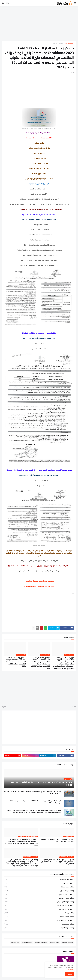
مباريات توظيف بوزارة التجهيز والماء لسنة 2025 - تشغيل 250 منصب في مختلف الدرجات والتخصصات (36, 802)
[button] (75, 3)
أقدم (5, 707)
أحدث (73, 707)
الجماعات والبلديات (58, 44)
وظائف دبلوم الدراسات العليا (39, 909)
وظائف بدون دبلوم (39, 883)
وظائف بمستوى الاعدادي (39, 894)
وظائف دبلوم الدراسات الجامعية (39, 905)
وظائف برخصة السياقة (39, 887)
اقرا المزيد (71, 970)
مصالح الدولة (15, 942)
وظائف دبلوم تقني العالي (39, 917)
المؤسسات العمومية (41, 942)
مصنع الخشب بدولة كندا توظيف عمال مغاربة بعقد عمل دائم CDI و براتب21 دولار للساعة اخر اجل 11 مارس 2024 (57, 862)
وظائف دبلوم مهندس (39, 924)
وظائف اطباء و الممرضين (39, 880)
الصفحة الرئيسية (69, 44)
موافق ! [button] (69, 974)
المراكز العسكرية (27, 942)
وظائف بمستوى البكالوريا (39, 898)
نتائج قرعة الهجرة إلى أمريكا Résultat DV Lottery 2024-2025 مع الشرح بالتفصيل (58, 840)
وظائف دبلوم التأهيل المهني (39, 902)
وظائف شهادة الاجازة (39, 928)
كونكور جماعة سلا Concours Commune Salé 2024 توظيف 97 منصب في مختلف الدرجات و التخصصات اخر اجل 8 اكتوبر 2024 (15, 662)
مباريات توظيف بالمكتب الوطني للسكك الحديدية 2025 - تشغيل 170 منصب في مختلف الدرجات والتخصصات (33, 793)
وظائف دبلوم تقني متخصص (39, 920)
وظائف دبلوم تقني (39, 913)
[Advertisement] (39, 24)
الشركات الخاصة (55, 942)
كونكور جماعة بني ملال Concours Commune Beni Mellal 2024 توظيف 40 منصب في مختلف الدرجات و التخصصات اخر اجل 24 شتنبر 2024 (40, 663)
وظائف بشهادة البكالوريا (39, 891)
